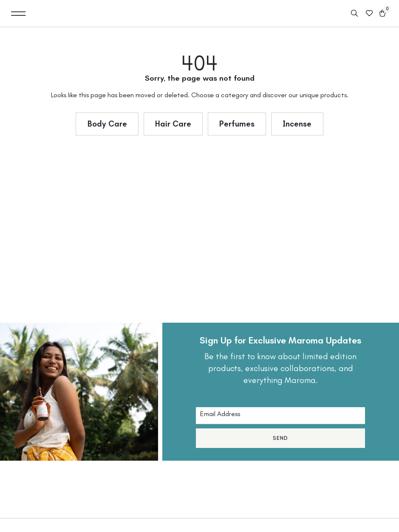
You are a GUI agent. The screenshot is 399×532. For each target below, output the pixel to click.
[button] (18, 13)
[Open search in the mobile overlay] (355, 14)
